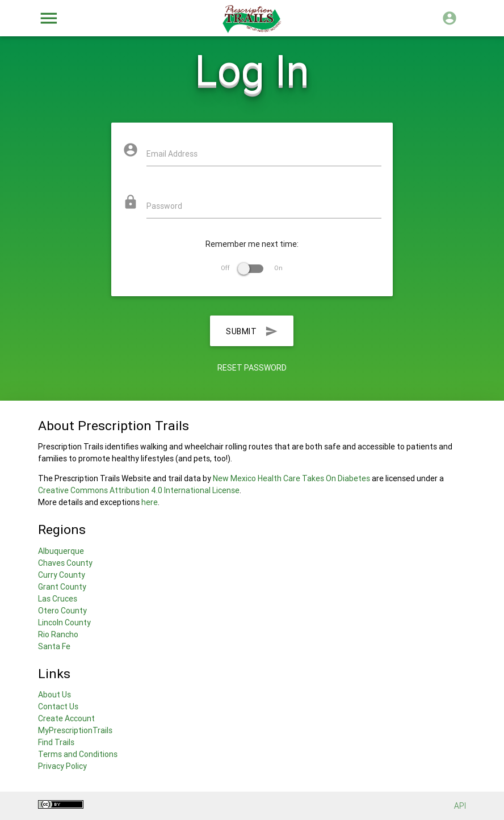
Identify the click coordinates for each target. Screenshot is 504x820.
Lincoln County (64, 623)
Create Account (66, 718)
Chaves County (65, 563)
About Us (54, 695)
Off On (252, 268)
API (460, 806)
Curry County (62, 575)
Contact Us (58, 707)
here (150, 502)
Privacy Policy (62, 766)
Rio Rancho (58, 634)
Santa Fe (54, 646)
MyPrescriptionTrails (75, 730)
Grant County (62, 587)
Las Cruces (58, 599)
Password (164, 206)
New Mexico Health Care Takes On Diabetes (291, 478)
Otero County (62, 611)
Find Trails (56, 742)
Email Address (172, 154)
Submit (252, 331)
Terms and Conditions (78, 754)
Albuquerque (61, 551)
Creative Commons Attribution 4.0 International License (139, 490)
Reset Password (252, 368)
